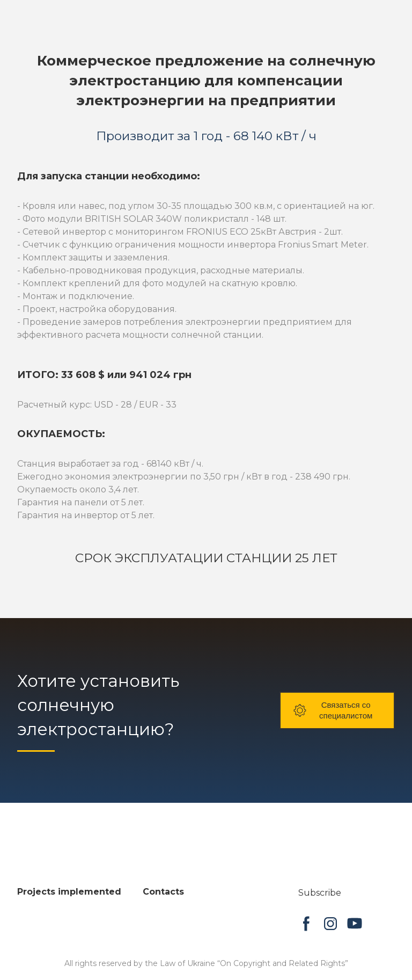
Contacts (163, 892)
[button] (337, 710)
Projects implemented (69, 892)
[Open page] (63, 869)
